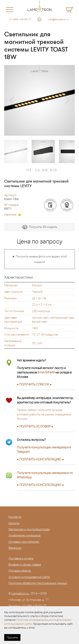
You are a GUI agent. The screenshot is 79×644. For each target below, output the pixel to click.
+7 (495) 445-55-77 (20, 19)
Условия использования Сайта (29, 577)
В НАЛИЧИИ (46, 372)
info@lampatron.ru (58, 19)
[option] (39, 100)
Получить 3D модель (39, 227)
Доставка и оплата (21, 558)
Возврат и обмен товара (25, 564)
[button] (12, 100)
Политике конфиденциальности (36, 620)
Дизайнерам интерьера (24, 535)
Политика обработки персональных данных (38, 583)
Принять (12, 637)
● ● (40, 459)
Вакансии (15, 548)
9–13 (53, 170)
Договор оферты (20, 571)
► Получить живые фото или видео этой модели (39, 259)
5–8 (45, 170)
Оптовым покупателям (24, 542)
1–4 (37, 170)
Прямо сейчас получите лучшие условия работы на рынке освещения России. (44, 414)
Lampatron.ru (20, 593)
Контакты (15, 517)
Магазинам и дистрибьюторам (29, 529)
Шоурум (14, 523)
